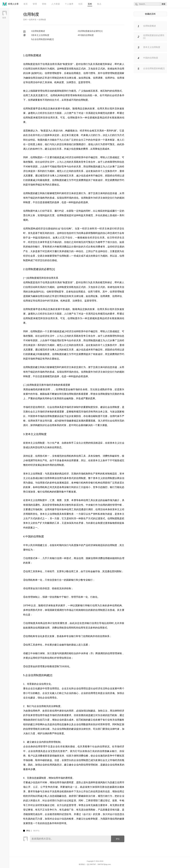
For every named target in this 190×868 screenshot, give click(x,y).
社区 (81, 4)
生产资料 (95, 474)
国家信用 (91, 558)
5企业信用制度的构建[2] (43, 39)
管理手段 (76, 597)
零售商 (46, 247)
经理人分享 (13, 4)
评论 (118, 839)
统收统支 (57, 588)
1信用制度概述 (38, 31)
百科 (90, 4)
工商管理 (91, 801)
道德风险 (100, 782)
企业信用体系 (115, 765)
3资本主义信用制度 (40, 35)
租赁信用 (66, 628)
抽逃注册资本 (100, 805)
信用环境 (66, 198)
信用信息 (59, 724)
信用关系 (79, 345)
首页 (26, 4)
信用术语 (33, 20)
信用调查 (98, 78)
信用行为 (85, 64)
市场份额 (28, 760)
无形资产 (63, 751)
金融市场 (107, 500)
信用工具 (28, 95)
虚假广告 (69, 810)
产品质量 (103, 810)
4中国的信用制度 (86, 35)
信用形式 (117, 91)
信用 (45, 64)
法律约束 (115, 729)
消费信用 (103, 558)
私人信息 (50, 796)
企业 (69, 693)
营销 (44, 4)
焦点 (99, 4)
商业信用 (57, 478)
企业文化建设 (35, 689)
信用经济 (40, 407)
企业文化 (66, 689)
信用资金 (30, 588)
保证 (110, 64)
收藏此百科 (150, 14)
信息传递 (112, 193)
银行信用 (45, 478)
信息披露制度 (39, 778)
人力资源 (56, 4)
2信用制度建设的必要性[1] (90, 31)
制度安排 (68, 64)
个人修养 (69, 4)
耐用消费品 (63, 247)
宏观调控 (59, 610)
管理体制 (33, 597)
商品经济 (105, 118)
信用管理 (30, 729)
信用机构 (55, 95)
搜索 (164, 4)
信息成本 (86, 176)
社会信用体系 (55, 407)
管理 (35, 4)
